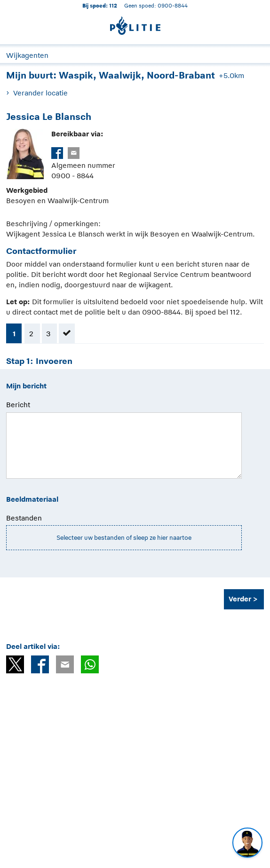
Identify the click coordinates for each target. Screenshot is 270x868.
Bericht (18, 405)
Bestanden (24, 518)
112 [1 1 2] (113, 5)
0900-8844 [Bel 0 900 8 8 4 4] (173, 5)
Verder (240, 599)
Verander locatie (40, 93)
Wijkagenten (27, 55)
